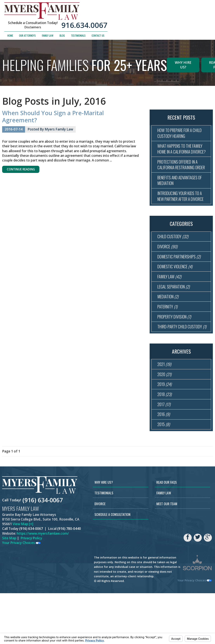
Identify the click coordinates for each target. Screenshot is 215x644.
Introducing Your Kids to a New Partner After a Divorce (182, 219)
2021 (165, 408)
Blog (165, 18)
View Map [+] (23, 575)
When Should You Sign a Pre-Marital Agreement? (53, 116)
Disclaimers (136, 10)
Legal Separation (176, 319)
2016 (164, 463)
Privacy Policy (31, 589)
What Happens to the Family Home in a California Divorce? (182, 154)
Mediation (169, 330)
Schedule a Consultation (112, 565)
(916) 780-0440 (69, 580)
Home (113, 18)
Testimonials (182, 18)
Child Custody (174, 264)
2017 (165, 452)
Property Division (176, 352)
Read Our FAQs (167, 533)
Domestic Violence (177, 297)
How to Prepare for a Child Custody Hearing (183, 134)
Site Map (9, 589)
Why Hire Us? (183, 65)
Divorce (168, 275)
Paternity (169, 341)
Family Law (151, 18)
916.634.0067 (188, 8)
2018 (165, 441)
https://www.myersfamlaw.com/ (43, 584)
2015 (164, 474)
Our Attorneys (131, 18)
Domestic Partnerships (182, 286)
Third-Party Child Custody (182, 367)
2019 (165, 430)
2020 (166, 419)
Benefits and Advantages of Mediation (183, 199)
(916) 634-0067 (43, 551)
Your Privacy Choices (21, 593)
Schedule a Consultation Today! (136, 6)
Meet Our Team (167, 554)
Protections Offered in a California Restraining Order (180, 178)
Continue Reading (24, 170)
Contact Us (201, 18)
